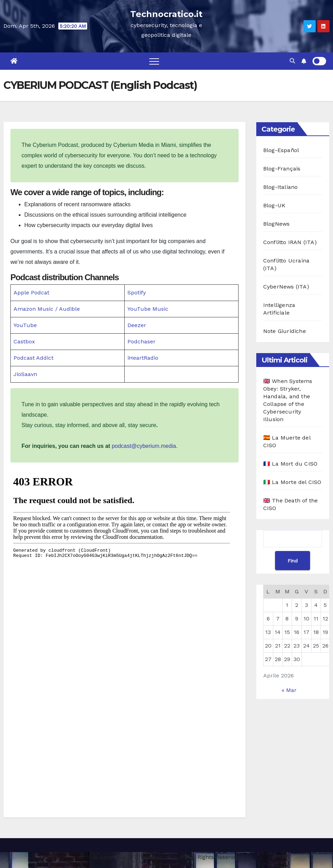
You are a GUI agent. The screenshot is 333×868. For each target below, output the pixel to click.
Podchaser (141, 341)
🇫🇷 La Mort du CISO (290, 464)
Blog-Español (281, 150)
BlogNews (277, 224)
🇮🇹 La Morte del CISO (292, 482)
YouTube (25, 325)
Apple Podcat (31, 293)
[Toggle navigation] (154, 61)
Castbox (24, 341)
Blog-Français (282, 169)
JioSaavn (25, 374)
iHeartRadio (143, 358)
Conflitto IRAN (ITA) (290, 242)
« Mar (289, 690)
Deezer (137, 325)
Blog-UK (274, 205)
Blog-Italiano (281, 187)
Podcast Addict (34, 358)
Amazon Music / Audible (47, 309)
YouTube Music (148, 309)
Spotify (137, 293)
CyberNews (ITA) (286, 287)
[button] (292, 61)
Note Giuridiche (285, 331)
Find (293, 561)
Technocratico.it (166, 14)
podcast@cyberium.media (144, 446)
